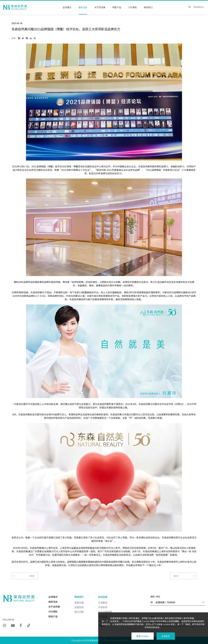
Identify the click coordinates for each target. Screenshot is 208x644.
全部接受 (166, 636)
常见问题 (79, 612)
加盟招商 (79, 607)
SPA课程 (53, 612)
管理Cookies (142, 636)
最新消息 (53, 602)
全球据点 (53, 597)
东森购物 (103, 607)
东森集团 (103, 603)
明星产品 (53, 616)
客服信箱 (79, 603)
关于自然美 (54, 607)
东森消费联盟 (105, 612)
